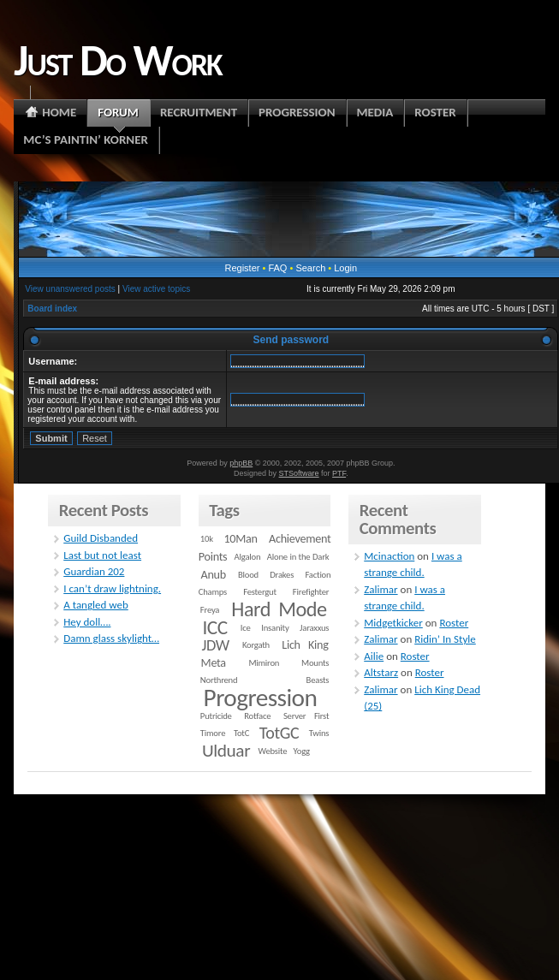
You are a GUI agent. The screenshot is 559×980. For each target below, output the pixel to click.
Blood (248, 575)
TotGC (279, 733)
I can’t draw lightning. (112, 588)
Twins (319, 733)
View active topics (156, 289)
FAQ (277, 268)
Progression (261, 698)
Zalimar (381, 589)
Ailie (374, 656)
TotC (241, 733)
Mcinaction (389, 556)
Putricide (216, 716)
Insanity (275, 628)
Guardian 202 (94, 571)
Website (273, 751)
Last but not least (102, 555)
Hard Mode (279, 609)
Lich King (305, 645)
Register (242, 268)
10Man (240, 539)
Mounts (315, 663)
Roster (454, 623)
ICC (214, 627)
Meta (214, 663)
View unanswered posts (70, 289)
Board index (52, 309)
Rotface (257, 716)
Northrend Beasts (265, 680)
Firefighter (311, 592)
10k (207, 539)
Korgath (256, 645)
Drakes (282, 575)
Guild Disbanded (101, 538)
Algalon (248, 557)
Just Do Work (117, 60)
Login (345, 268)
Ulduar (226, 751)
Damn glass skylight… (111, 638)
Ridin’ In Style (445, 639)
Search (310, 268)
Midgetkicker (393, 623)
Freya (210, 610)
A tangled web (96, 605)
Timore (213, 733)
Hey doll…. (87, 622)
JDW (215, 645)
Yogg (302, 751)
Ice (246, 628)
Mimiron (264, 663)
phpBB (241, 463)
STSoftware (299, 473)
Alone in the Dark (298, 557)
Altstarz (381, 672)
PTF (339, 473)
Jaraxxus (314, 628)
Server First (306, 716)
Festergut (260, 592)
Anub (214, 575)
